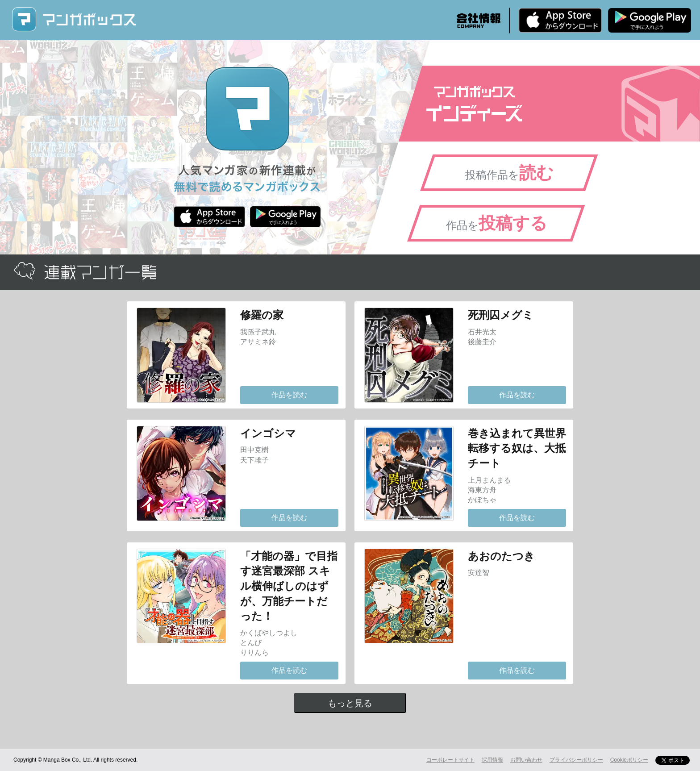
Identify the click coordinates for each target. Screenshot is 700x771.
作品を (497, 223)
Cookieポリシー (629, 760)
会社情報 (479, 21)
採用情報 (492, 760)
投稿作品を (509, 173)
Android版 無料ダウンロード (650, 20)
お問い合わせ (526, 760)
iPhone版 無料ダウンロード (560, 20)
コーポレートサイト (450, 760)
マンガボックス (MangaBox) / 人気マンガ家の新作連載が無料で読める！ (74, 19)
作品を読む (289, 395)
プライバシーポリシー (576, 760)
